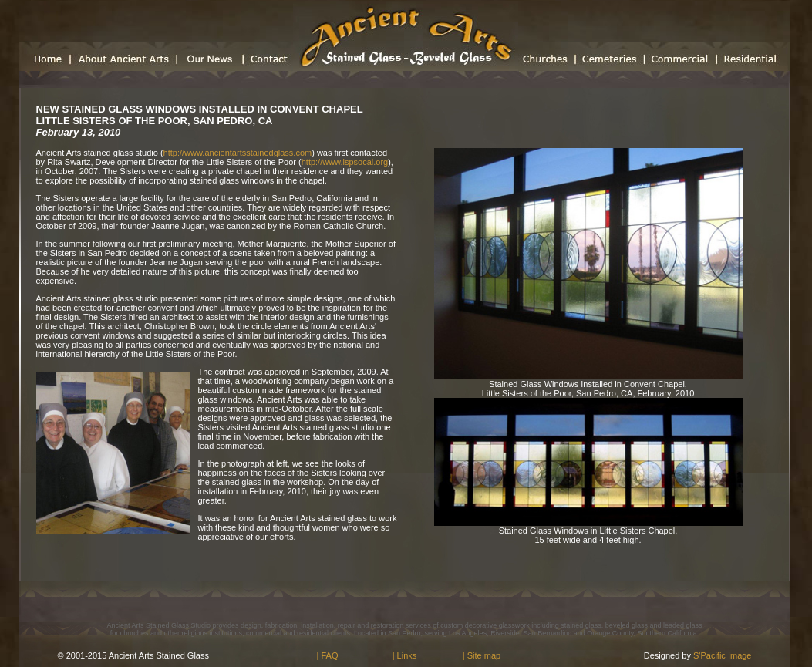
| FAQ (328, 655)
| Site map (482, 655)
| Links (405, 655)
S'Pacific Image (721, 655)
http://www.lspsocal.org (345, 162)
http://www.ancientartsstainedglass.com (238, 153)
